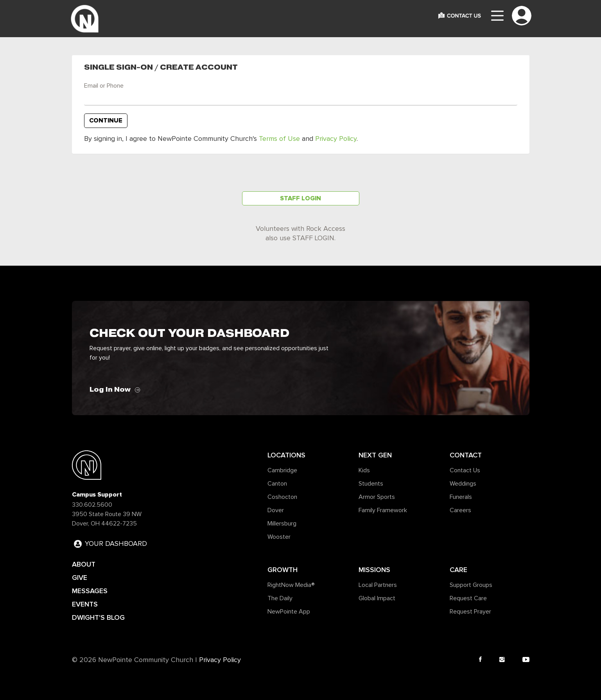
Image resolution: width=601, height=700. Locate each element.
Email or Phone (104, 86)
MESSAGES (90, 591)
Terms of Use (279, 139)
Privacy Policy (336, 139)
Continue (106, 121)
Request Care (468, 598)
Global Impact (377, 598)
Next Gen (375, 455)
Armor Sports (377, 497)
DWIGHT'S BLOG (98, 617)
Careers (460, 510)
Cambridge (282, 470)
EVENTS (85, 604)
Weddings (463, 484)
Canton (277, 484)
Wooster (279, 537)
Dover (276, 510)
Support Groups (471, 585)
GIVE (80, 578)
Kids (364, 470)
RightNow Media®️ (291, 585)
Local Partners (378, 585)
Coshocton (282, 497)
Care (458, 570)
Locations (286, 455)
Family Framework (383, 510)
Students (371, 484)
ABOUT (84, 564)
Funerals (461, 497)
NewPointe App (289, 612)
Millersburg (282, 524)
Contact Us (465, 470)
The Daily (280, 598)
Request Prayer (470, 612)
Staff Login (300, 198)
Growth (283, 570)
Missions (374, 570)
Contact (466, 455)
